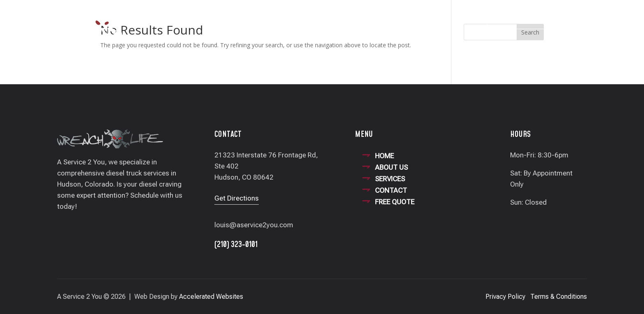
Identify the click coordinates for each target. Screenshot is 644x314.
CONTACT (391, 190)
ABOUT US (391, 167)
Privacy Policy (505, 297)
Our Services (332, 19)
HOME (384, 156)
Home (251, 19)
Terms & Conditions (559, 297)
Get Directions (237, 198)
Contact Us (383, 19)
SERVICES (390, 179)
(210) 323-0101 (525, 20)
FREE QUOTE (395, 202)
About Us (286, 19)
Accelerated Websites (211, 297)
